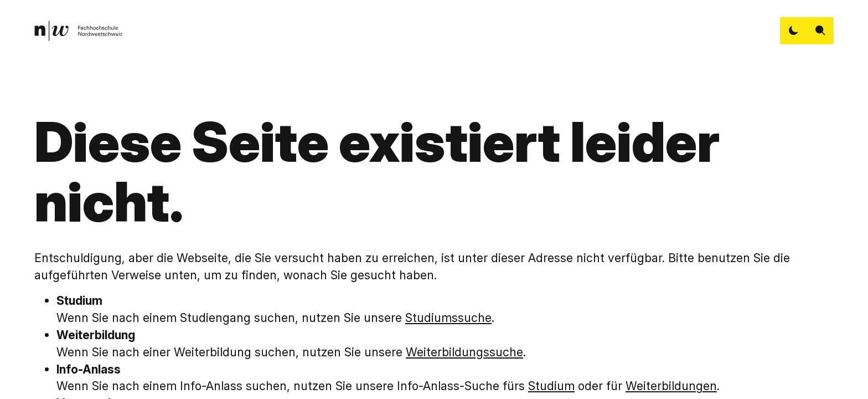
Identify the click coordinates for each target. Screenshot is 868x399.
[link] (78, 31)
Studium (551, 386)
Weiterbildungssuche (464, 352)
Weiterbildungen (671, 386)
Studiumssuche (448, 318)
